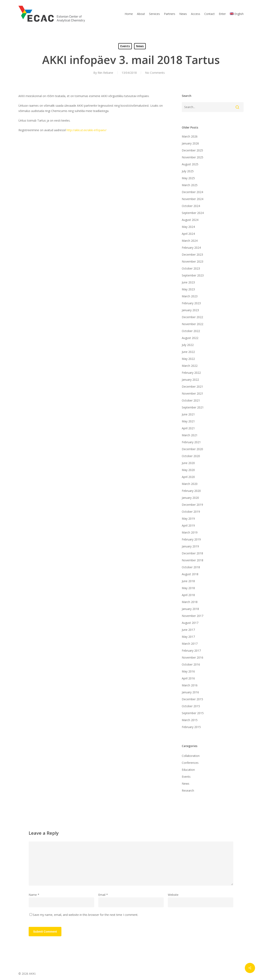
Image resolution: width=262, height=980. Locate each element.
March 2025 (190, 185)
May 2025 (188, 178)
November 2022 (193, 324)
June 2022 (188, 352)
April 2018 (188, 595)
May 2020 (188, 470)
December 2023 (192, 255)
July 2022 (188, 345)
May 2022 (188, 359)
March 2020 (190, 484)
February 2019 (191, 539)
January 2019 (190, 546)
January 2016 (190, 692)
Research (188, 790)
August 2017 (190, 623)
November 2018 (193, 560)
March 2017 (190, 644)
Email (103, 895)
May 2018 (188, 588)
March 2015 (190, 720)
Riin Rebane (105, 73)
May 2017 (188, 637)
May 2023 (188, 289)
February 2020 (191, 491)
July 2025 (188, 171)
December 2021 (192, 387)
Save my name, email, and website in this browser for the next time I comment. (85, 915)
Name (34, 895)
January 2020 (190, 498)
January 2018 (190, 609)
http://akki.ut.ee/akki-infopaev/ (86, 130)
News (140, 46)
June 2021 (188, 414)
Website (173, 895)
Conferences (190, 763)
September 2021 (193, 407)
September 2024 (193, 213)
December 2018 (192, 553)
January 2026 (190, 143)
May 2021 (188, 421)
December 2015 (192, 699)
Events (125, 46)
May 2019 (188, 519)
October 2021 (191, 400)
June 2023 (188, 282)
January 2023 (190, 310)
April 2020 (188, 477)
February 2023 (191, 303)
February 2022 (191, 373)
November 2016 (193, 657)
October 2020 (191, 456)
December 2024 (192, 192)
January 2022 (190, 380)
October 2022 (191, 331)
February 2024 (191, 248)
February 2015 (191, 727)
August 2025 (190, 164)
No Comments (155, 73)
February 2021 (191, 442)
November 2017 (193, 616)
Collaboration (191, 756)
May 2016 (188, 671)
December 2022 (192, 317)
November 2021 (193, 393)
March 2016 (190, 685)
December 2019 (192, 505)
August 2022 (190, 338)
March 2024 (190, 241)
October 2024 (191, 206)
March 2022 (190, 366)
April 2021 (188, 428)
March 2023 (190, 296)
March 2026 (190, 136)
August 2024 (190, 220)
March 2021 (190, 435)
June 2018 (188, 581)
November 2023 (193, 261)
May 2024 (188, 227)
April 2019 (188, 525)
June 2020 (188, 463)
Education (188, 770)
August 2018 (190, 574)
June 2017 (188, 630)
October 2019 (191, 512)
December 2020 (192, 449)
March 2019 (190, 532)
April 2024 (188, 234)
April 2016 (188, 678)
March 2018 (190, 602)
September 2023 (193, 275)
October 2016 (191, 664)
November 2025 (193, 157)
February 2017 (191, 651)
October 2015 (191, 706)
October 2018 (191, 567)
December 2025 (192, 150)
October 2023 (191, 268)
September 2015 (193, 713)
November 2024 (193, 199)
